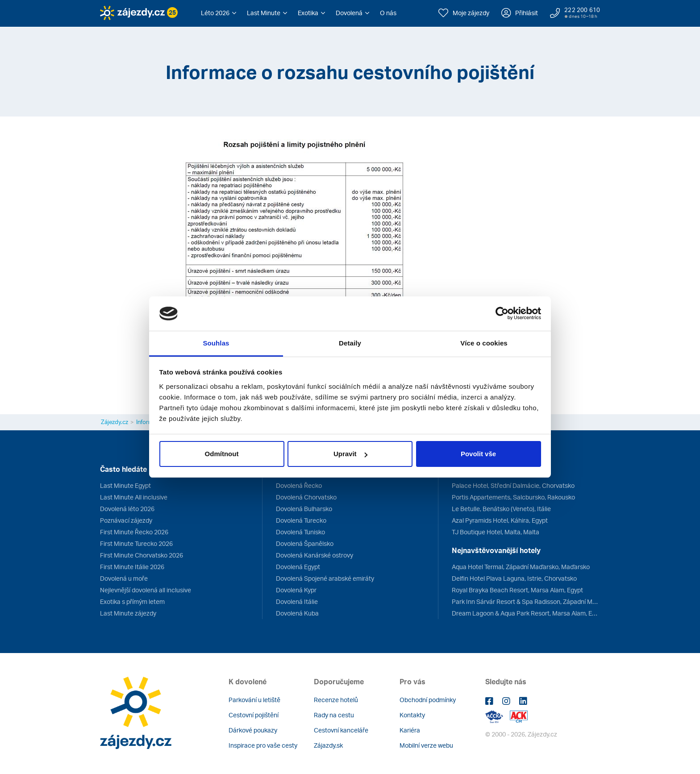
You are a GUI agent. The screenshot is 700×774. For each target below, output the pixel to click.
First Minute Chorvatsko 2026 (142, 555)
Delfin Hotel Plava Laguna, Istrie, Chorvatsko (514, 578)
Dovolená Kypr (296, 590)
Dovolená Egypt (298, 567)
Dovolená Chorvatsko (306, 497)
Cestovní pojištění (254, 715)
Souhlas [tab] (216, 343)
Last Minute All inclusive (134, 497)
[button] (219, 13)
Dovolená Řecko (299, 485)
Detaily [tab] (350, 343)
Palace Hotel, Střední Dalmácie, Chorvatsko (513, 485)
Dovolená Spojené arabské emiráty (325, 578)
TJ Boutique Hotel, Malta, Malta (496, 532)
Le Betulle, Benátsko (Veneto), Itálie (501, 509)
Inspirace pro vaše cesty (263, 745)
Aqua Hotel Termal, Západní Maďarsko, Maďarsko (521, 567)
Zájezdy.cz (115, 422)
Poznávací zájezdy (126, 520)
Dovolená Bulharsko (304, 509)
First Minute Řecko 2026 (134, 532)
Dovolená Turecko (301, 520)
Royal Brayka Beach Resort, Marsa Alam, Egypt (517, 590)
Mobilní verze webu (426, 745)
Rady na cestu (334, 715)
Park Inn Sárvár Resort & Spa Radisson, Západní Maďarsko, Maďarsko (526, 601)
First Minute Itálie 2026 (132, 567)
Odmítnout (222, 454)
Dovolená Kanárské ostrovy (315, 555)
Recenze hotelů (336, 700)
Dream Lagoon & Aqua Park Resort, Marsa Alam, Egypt (526, 613)
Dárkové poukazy (253, 730)
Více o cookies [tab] (484, 343)
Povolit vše (478, 454)
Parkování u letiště (254, 700)
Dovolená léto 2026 (127, 509)
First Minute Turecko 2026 (136, 543)
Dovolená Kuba (297, 613)
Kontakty (412, 715)
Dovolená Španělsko (305, 543)
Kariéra (410, 730)
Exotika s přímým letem (132, 601)
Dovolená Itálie (297, 601)
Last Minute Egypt (125, 485)
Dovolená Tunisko (300, 532)
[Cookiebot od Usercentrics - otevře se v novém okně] (502, 314)
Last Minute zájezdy (128, 613)
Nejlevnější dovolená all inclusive (146, 590)
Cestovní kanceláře (341, 730)
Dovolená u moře (124, 578)
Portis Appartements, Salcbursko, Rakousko (513, 497)
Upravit (350, 454)
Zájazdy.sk (328, 745)
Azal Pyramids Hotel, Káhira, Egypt (500, 520)
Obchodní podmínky (428, 700)
